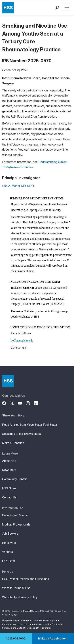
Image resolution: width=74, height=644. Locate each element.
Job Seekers (10, 534)
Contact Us (9, 497)
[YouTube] (22, 403)
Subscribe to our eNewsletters (21, 434)
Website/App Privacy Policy (20, 597)
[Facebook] (6, 403)
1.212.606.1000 (16, 638)
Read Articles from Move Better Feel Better (30, 425)
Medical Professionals (16, 525)
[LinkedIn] (38, 403)
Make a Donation (13, 443)
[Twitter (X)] (14, 403)
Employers (9, 543)
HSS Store (9, 488)
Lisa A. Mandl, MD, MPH (18, 186)
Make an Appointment (53, 638)
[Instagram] (30, 403)
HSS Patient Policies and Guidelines (26, 579)
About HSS (9, 461)
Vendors (8, 552)
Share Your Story (13, 415)
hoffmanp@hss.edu (22, 341)
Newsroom (9, 470)
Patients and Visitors (15, 515)
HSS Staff (9, 561)
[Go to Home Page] (8, 381)
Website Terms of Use (16, 588)
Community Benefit (14, 479)
